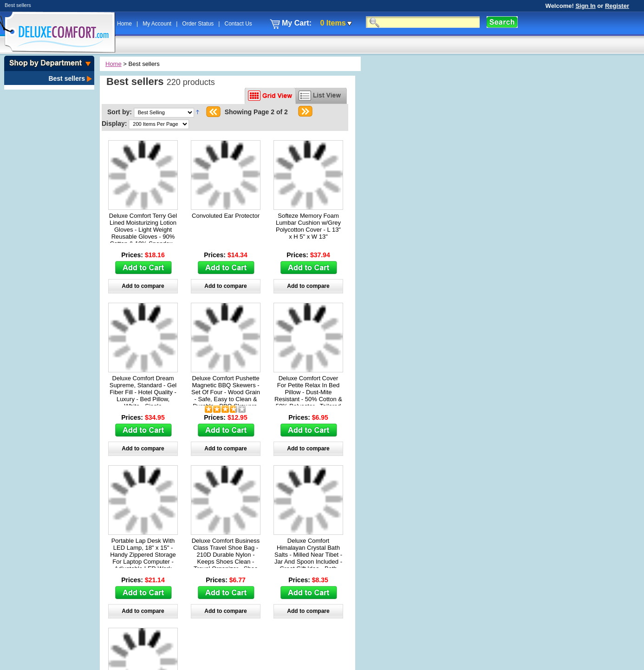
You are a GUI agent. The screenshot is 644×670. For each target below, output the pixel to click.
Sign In (585, 6)
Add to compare (143, 286)
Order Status (198, 24)
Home (125, 24)
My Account (158, 24)
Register (617, 6)
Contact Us (238, 24)
